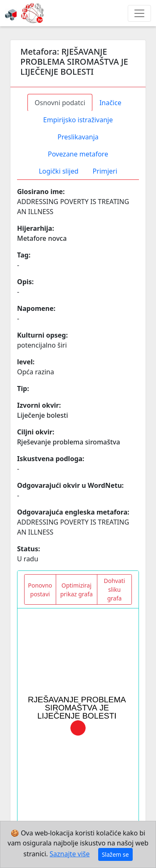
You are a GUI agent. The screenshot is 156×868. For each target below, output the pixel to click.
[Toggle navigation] (139, 13)
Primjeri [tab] (105, 171)
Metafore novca (42, 238)
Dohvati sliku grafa (115, 589)
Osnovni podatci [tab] (60, 103)
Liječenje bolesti (43, 415)
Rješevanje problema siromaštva (69, 442)
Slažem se (115, 854)
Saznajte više (69, 854)
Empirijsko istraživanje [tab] (78, 120)
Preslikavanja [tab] (78, 137)
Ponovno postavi (40, 590)
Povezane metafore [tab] (78, 154)
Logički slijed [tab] (58, 171)
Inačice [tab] (110, 103)
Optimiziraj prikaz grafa (77, 590)
